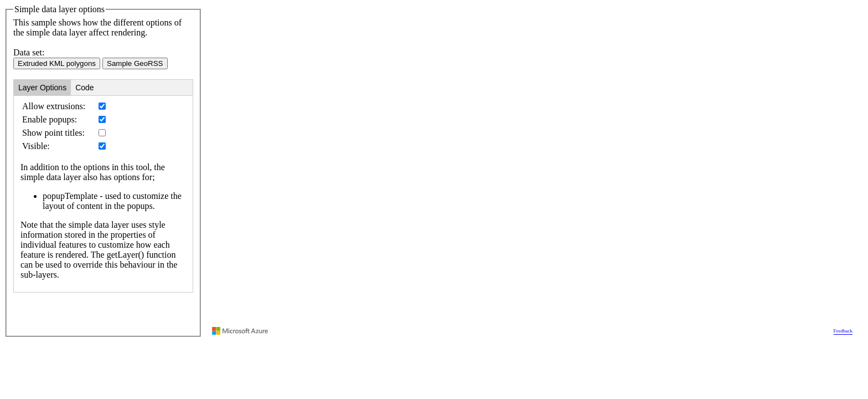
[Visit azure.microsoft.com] (240, 331)
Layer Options (42, 88)
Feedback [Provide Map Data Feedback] (843, 331)
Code (84, 88)
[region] (532, 171)
